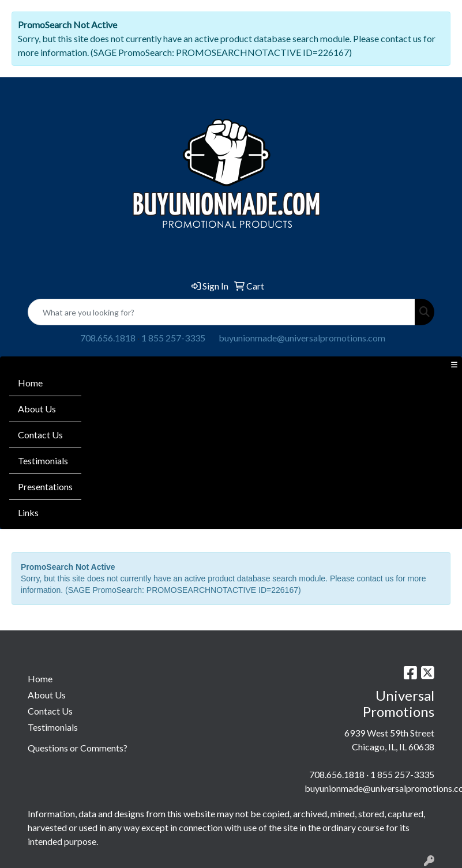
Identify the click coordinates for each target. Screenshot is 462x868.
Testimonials (43, 461)
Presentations (45, 486)
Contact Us (40, 435)
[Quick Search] (221, 312)
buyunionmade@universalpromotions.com (302, 338)
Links (28, 512)
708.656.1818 (108, 338)
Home (30, 383)
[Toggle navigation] (454, 365)
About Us (37, 409)
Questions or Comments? (78, 748)
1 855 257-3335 (173, 338)
